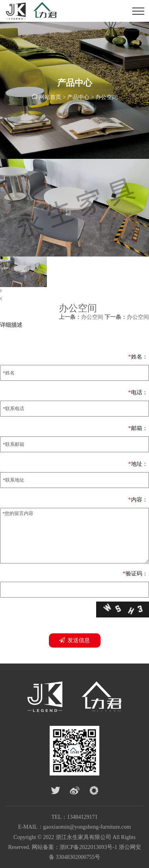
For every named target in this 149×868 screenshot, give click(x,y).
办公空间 (106, 97)
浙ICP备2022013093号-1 (88, 847)
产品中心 (78, 97)
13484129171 (82, 817)
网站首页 (50, 97)
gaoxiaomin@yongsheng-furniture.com (87, 827)
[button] (74, 291)
